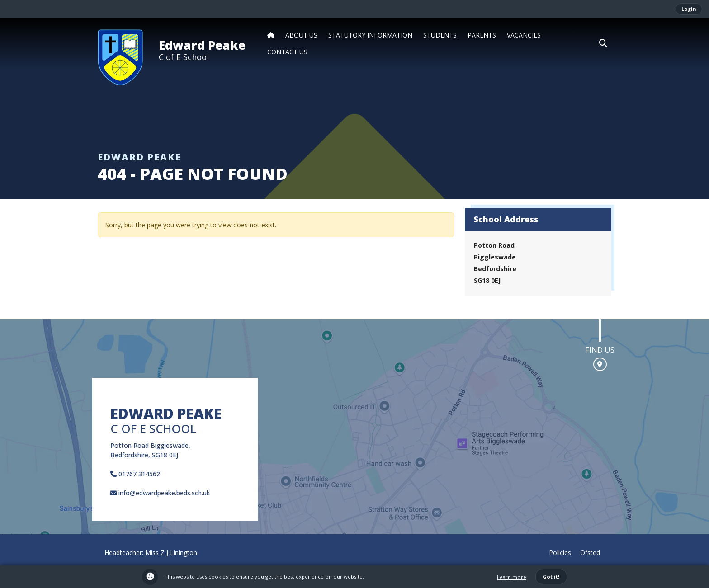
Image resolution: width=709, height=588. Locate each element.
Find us (600, 350)
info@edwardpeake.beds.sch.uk (160, 493)
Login (689, 9)
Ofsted (590, 553)
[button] (603, 43)
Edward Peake (202, 45)
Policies (560, 553)
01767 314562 (135, 474)
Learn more (512, 577)
